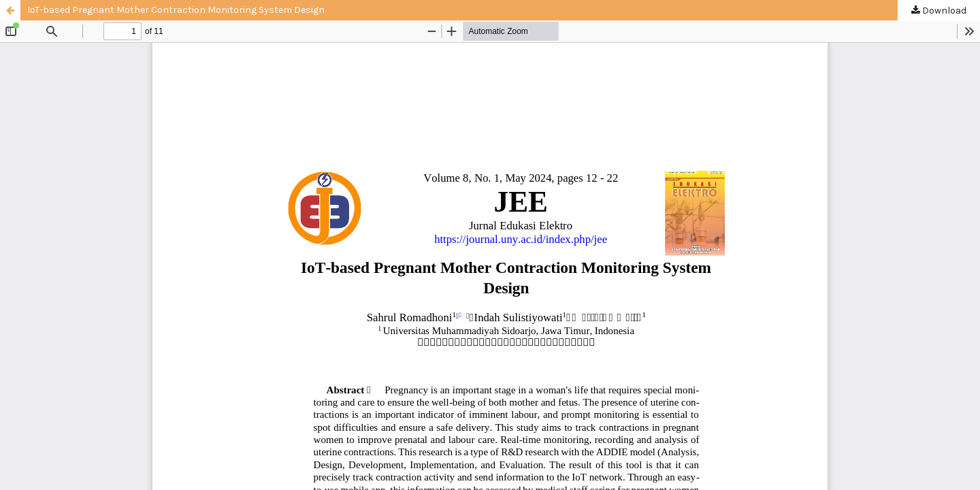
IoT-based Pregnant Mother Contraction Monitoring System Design (176, 10)
